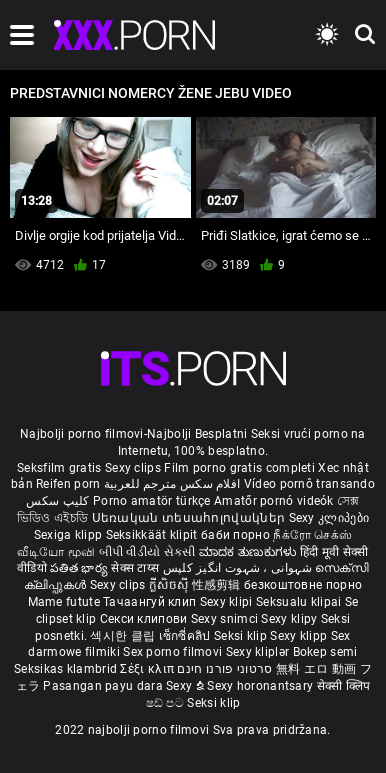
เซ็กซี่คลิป (186, 636)
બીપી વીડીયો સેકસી (147, 552)
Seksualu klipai (300, 602)
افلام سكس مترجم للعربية (172, 484)
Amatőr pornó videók (274, 501)
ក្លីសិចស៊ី (170, 585)
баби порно (235, 535)
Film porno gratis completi (239, 468)
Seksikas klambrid (67, 669)
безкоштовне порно (303, 585)
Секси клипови (145, 619)
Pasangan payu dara (104, 686)
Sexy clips (134, 468)
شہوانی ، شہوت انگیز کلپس (239, 568)
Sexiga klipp (70, 535)
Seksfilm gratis (59, 468)
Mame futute (64, 602)
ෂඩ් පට (167, 703)
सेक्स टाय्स (136, 568)
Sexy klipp (300, 636)
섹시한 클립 (124, 636)
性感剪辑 (218, 585)
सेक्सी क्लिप (344, 686)
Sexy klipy (290, 619)
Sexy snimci (226, 619)
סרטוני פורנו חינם (224, 669)
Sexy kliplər (259, 652)
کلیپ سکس (57, 501)
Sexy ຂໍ (186, 686)
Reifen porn (68, 484)
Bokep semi (325, 652)
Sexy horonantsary (261, 686)
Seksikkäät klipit (153, 535)
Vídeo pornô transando (309, 484)
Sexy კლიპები (329, 518)
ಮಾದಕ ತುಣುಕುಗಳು (249, 552)
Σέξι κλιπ (148, 669)
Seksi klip (242, 636)
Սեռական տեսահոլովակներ (190, 518)
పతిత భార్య (80, 568)
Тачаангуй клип (151, 602)
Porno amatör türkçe (152, 501)
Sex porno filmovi (172, 652)
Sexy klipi (228, 602)
